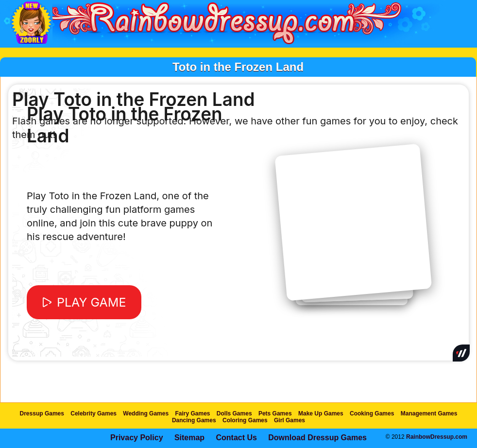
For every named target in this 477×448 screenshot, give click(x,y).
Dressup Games (42, 414)
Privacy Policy (137, 438)
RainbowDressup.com (437, 437)
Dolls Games (234, 414)
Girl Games (290, 420)
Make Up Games (321, 414)
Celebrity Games (94, 414)
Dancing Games (194, 420)
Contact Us (236, 438)
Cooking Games (372, 414)
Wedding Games (146, 414)
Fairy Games (192, 414)
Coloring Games (245, 420)
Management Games (429, 414)
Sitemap (189, 438)
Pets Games (275, 414)
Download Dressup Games (317, 438)
